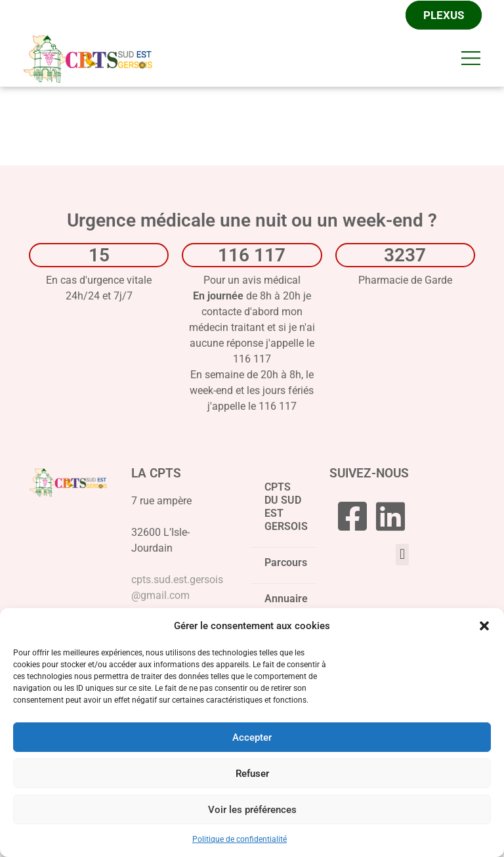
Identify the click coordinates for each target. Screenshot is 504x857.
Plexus (444, 16)
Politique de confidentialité (240, 839)
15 (99, 256)
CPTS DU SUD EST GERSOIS (286, 512)
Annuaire (286, 600)
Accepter (252, 737)
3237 (405, 256)
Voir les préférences (252, 810)
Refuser (252, 774)
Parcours (286, 567)
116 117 (252, 256)
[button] (484, 626)
